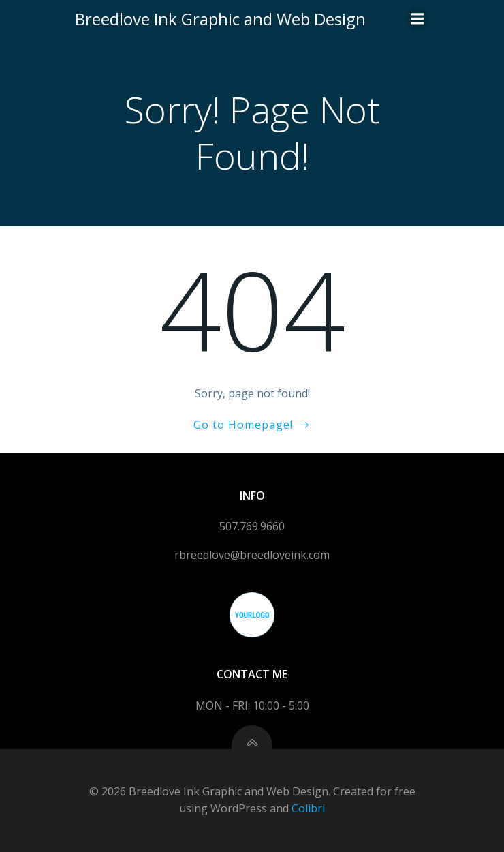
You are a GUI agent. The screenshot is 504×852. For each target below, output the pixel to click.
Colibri (308, 808)
